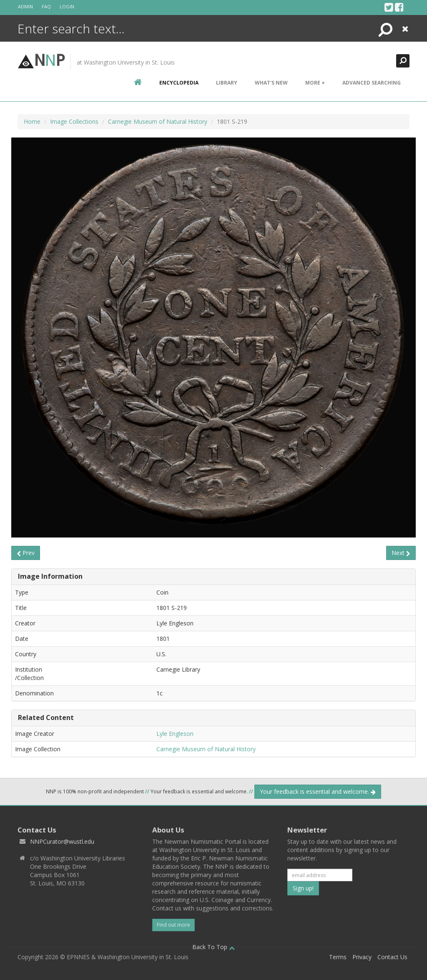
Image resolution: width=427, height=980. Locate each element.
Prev (26, 553)
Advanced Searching (372, 83)
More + (315, 83)
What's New (271, 83)
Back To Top (213, 947)
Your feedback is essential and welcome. (318, 791)
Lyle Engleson (175, 734)
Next (401, 553)
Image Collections (74, 121)
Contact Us (392, 957)
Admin (25, 6)
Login (67, 6)
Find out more (173, 925)
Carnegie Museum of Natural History (158, 121)
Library (227, 83)
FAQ (46, 6)
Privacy (362, 957)
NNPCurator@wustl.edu (62, 841)
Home (32, 121)
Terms (338, 957)
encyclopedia (179, 83)
